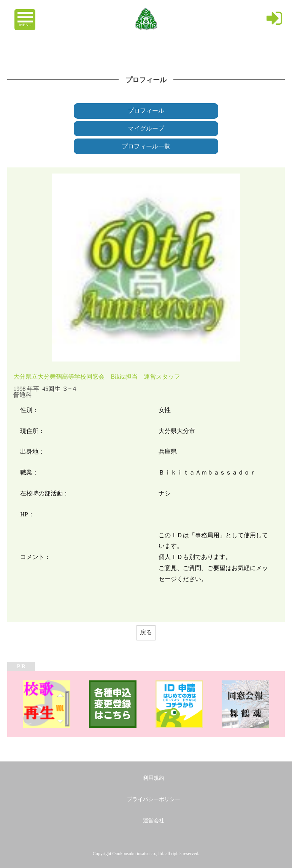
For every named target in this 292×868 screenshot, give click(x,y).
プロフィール (146, 111)
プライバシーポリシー (154, 799)
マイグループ (146, 128)
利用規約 (154, 778)
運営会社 (154, 821)
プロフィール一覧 (146, 146)
